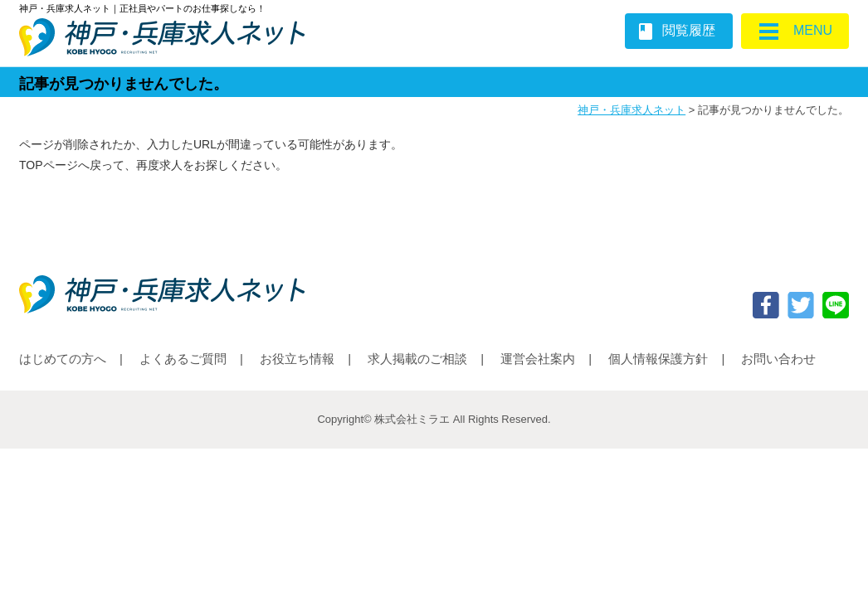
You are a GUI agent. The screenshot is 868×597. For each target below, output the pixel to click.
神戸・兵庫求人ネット (631, 110)
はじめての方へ (63, 359)
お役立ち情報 (297, 359)
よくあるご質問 (183, 359)
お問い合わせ (778, 359)
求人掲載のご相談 (417, 359)
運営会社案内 (538, 359)
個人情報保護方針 (658, 359)
